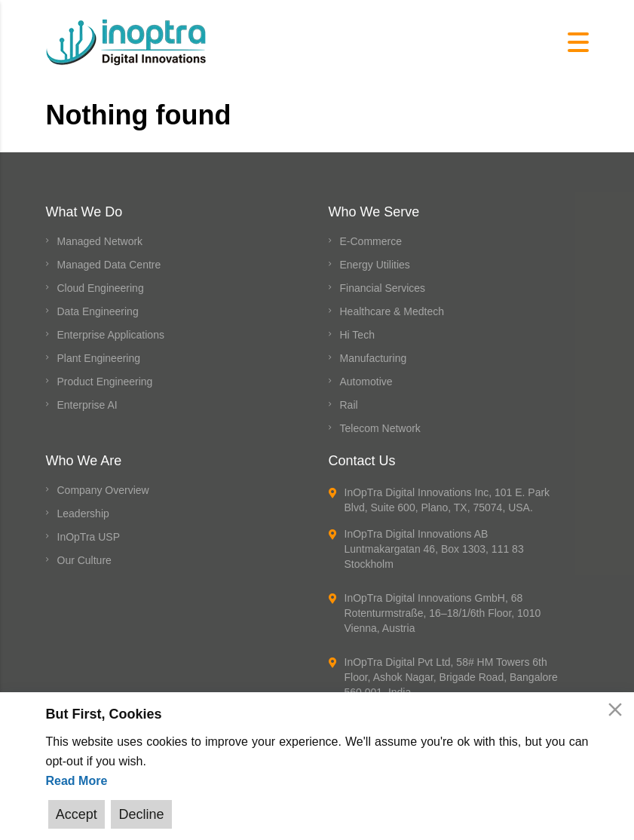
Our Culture (84, 560)
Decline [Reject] (139, 814)
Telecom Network (380, 428)
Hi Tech (357, 335)
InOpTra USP (89, 537)
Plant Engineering (99, 358)
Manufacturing (374, 358)
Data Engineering (98, 311)
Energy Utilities (375, 265)
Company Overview (103, 490)
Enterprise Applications (111, 335)
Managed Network (100, 241)
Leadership (83, 514)
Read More (77, 782)
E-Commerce (371, 241)
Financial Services (383, 288)
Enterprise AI (87, 405)
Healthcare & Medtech (392, 311)
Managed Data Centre (109, 265)
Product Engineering (105, 382)
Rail (349, 405)
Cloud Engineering (101, 288)
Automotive (366, 382)
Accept (76, 814)
